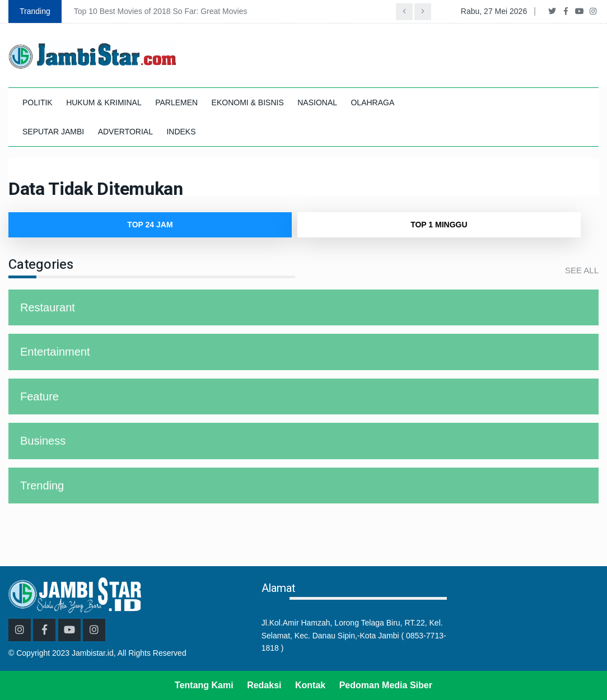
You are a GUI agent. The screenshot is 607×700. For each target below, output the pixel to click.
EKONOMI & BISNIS (248, 102)
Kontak (310, 685)
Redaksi (264, 685)
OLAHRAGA (372, 102)
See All (582, 270)
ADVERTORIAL (125, 132)
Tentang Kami (204, 685)
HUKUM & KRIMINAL (104, 102)
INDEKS (181, 132)
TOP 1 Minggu (439, 225)
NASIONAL (317, 102)
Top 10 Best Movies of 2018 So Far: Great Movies (161, 11)
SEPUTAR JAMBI (53, 132)
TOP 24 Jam (150, 225)
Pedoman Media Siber (386, 685)
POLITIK (38, 102)
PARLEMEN (176, 102)
